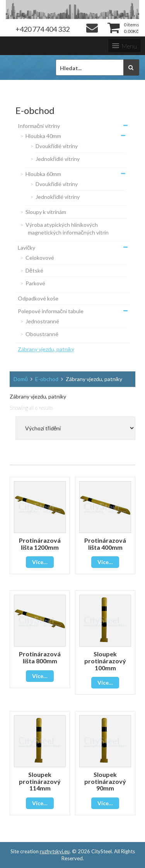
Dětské (34, 270)
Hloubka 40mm (43, 136)
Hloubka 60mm (43, 174)
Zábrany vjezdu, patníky (46, 349)
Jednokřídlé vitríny (58, 159)
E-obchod (47, 379)
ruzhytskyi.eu (55, 851)
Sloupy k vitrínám (46, 212)
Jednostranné (42, 321)
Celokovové (40, 258)
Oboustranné (42, 334)
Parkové (35, 283)
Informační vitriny (39, 126)
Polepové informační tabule (51, 311)
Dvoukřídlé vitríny (57, 146)
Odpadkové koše (38, 298)
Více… (40, 562)
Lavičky (26, 248)
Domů (21, 379)
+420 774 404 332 (43, 29)
